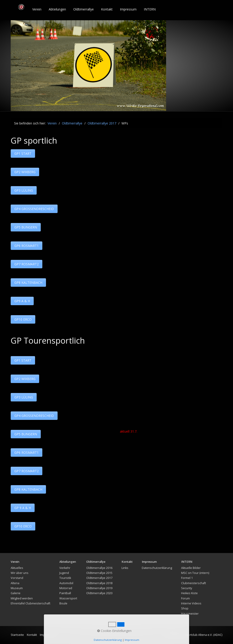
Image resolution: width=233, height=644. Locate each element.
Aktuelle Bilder (191, 568)
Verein (37, 9)
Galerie (16, 593)
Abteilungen (57, 9)
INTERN (150, 9)
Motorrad (66, 588)
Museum (17, 588)
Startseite (17, 635)
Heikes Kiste (189, 593)
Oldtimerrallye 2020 (99, 593)
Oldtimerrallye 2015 (99, 573)
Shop (185, 608)
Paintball (65, 593)
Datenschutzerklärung (157, 568)
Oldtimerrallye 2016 (99, 568)
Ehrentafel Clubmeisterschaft (30, 603)
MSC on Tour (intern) (195, 573)
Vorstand (17, 578)
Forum (185, 598)
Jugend (64, 573)
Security (187, 588)
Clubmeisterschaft (194, 583)
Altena (15, 583)
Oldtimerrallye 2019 (99, 588)
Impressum (128, 9)
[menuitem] (37, 9)
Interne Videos (191, 603)
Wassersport (68, 598)
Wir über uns (20, 573)
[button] (23, 153)
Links (125, 568)
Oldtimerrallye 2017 (99, 578)
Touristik (65, 578)
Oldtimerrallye (84, 9)
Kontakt (107, 9)
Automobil (66, 583)
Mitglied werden (22, 598)
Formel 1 (187, 578)
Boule (63, 603)
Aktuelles (17, 568)
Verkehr (65, 568)
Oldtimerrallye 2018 (99, 583)
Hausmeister (190, 614)
